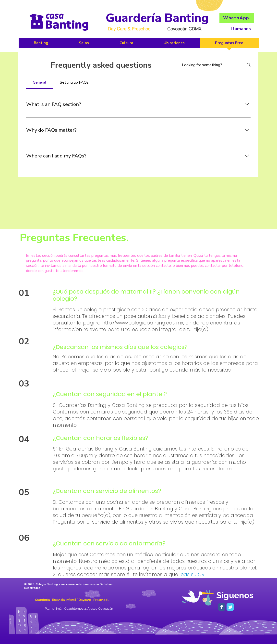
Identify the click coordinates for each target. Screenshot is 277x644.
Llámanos (241, 29)
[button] (126, 45)
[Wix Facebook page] (222, 607)
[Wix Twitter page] (230, 607)
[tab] (40, 82)
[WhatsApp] (237, 18)
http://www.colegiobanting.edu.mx (143, 323)
